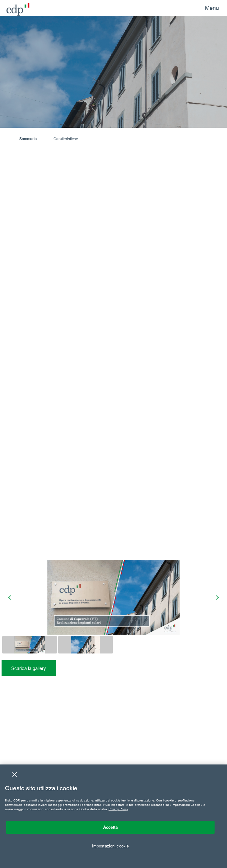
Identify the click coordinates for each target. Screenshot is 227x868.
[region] (113, 816)
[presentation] (11, 598)
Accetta (110, 827)
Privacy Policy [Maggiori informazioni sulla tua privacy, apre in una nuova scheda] (118, 809)
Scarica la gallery (29, 668)
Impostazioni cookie (110, 846)
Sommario (28, 139)
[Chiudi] (15, 774)
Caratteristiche (66, 139)
